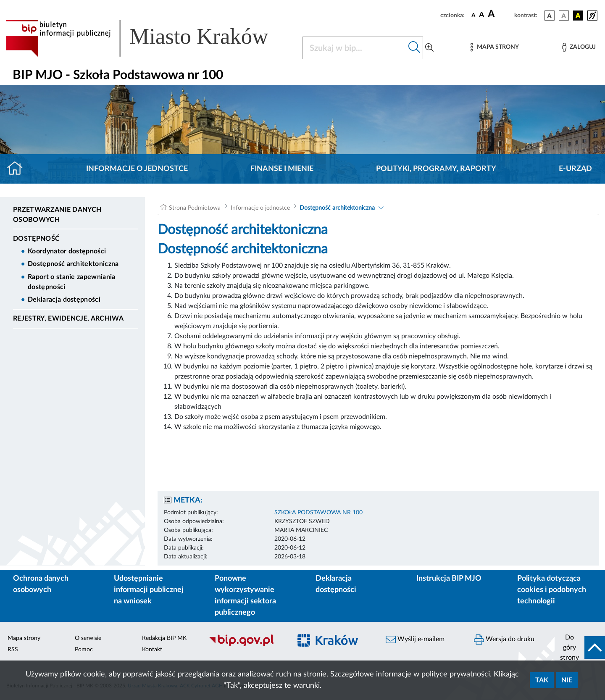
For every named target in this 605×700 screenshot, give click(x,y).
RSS (13, 650)
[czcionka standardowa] (473, 15)
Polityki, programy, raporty (436, 169)
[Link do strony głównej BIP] (149, 38)
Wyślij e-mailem (415, 639)
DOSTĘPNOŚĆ (36, 239)
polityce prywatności (456, 674)
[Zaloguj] (579, 47)
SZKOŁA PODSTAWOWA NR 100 (318, 513)
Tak (542, 680)
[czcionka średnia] (482, 15)
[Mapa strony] (495, 47)
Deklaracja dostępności (64, 300)
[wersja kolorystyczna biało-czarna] (564, 16)
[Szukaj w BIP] (354, 48)
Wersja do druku (504, 639)
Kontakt (152, 650)
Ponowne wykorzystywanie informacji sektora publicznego (245, 596)
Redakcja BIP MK (164, 638)
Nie (567, 680)
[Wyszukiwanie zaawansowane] (429, 48)
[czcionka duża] (500, 14)
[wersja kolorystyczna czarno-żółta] (578, 16)
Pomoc (84, 650)
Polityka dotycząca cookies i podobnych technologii (552, 590)
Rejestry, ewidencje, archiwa (68, 318)
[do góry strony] (580, 647)
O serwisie (88, 638)
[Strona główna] (18, 169)
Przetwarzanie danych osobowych (57, 215)
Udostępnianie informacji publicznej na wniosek (149, 590)
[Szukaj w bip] (414, 48)
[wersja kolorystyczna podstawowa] (550, 16)
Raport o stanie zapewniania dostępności (72, 282)
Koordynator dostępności (67, 251)
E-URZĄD (575, 169)
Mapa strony (24, 638)
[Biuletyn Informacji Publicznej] (246, 645)
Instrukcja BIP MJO (449, 579)
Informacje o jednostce (137, 169)
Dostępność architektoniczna (73, 264)
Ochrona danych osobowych (41, 584)
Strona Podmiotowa (195, 208)
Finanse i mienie (282, 169)
